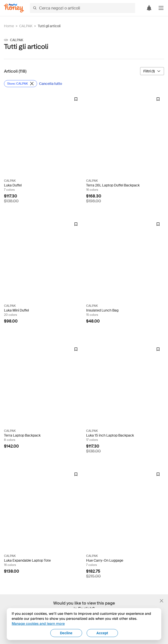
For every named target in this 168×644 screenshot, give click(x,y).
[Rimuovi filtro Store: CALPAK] (21, 84)
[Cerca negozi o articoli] (83, 8)
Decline (66, 633)
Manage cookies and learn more (38, 623)
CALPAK (26, 26)
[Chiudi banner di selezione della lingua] (162, 601)
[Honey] (14, 8)
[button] (161, 8)
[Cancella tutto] (51, 84)
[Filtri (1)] (152, 71)
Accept (102, 633)
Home (9, 26)
